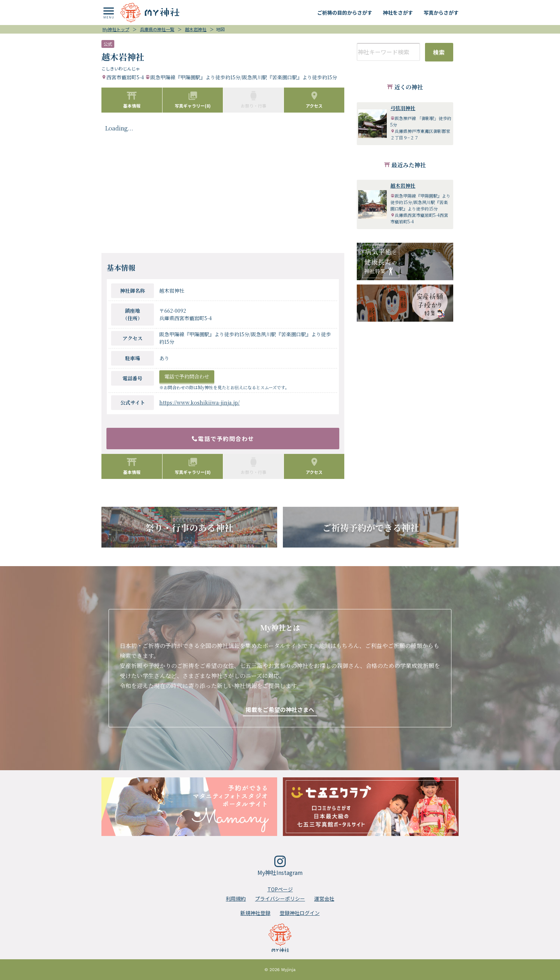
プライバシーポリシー (280, 899)
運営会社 (324, 899)
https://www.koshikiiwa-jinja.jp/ (199, 402)
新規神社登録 (255, 913)
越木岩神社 (403, 185)
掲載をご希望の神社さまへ (280, 709)
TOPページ (280, 889)
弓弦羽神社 (403, 108)
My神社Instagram (280, 866)
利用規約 (236, 899)
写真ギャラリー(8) (193, 100)
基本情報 (132, 100)
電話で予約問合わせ (187, 376)
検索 (439, 52)
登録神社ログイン (300, 913)
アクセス (314, 100)
